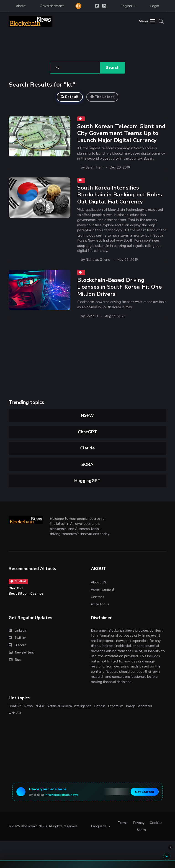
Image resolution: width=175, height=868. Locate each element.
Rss (15, 660)
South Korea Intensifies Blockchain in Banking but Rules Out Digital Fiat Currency (120, 195)
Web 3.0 (15, 713)
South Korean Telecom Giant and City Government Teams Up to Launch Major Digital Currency (121, 133)
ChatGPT (88, 432)
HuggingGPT (88, 481)
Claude (87, 448)
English (127, 6)
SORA (88, 464)
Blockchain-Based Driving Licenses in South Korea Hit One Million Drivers (120, 287)
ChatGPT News (21, 706)
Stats (141, 830)
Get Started (145, 792)
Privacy (139, 823)
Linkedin (18, 631)
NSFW (88, 415)
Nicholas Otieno (98, 260)
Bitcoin (100, 706)
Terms (123, 823)
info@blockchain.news (62, 795)
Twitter (17, 638)
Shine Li (92, 316)
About (21, 6)
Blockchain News (34, 826)
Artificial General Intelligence (69, 706)
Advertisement (52, 6)
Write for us (100, 604)
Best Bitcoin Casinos (26, 594)
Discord (18, 645)
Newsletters (21, 652)
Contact (98, 597)
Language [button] (99, 826)
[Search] (75, 68)
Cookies (156, 823)
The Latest (102, 97)
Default (70, 97)
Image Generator (139, 706)
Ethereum (116, 706)
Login (155, 6)
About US (99, 582)
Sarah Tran (94, 167)
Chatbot (18, 581)
